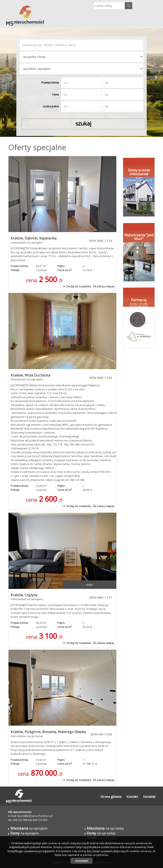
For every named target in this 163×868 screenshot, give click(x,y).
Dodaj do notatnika (79, 286)
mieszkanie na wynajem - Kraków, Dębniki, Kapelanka (62, 223)
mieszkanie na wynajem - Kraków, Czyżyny (62, 580)
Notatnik (149, 797)
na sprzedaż (105, 828)
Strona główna (111, 797)
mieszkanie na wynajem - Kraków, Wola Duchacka (62, 402)
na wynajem (29, 828)
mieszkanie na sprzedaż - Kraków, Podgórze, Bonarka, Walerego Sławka (62, 717)
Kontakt (132, 797)
